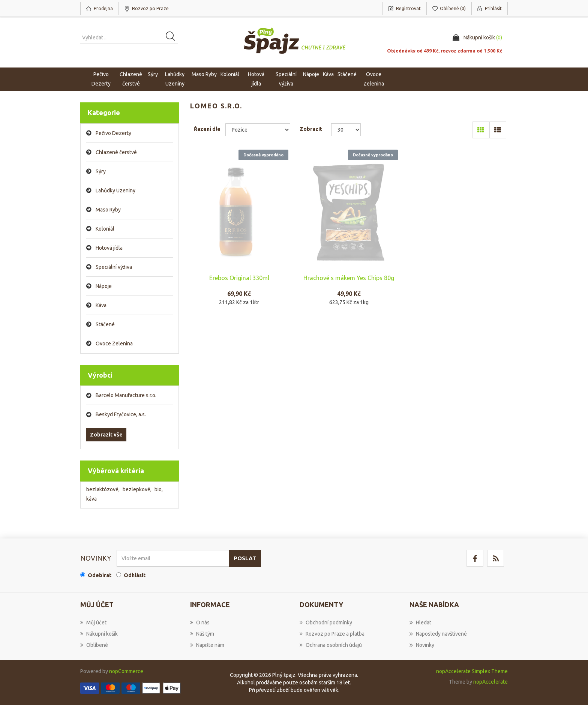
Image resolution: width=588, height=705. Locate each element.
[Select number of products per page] (346, 130)
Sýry (101, 171)
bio (159, 489)
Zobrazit (311, 129)
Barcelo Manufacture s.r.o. (126, 395)
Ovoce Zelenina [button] (374, 79)
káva (91, 499)
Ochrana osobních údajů (331, 645)
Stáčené (105, 324)
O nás (200, 622)
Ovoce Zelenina (114, 343)
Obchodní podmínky (326, 622)
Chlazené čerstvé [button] (131, 79)
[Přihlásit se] (173, 558)
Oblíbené (94, 645)
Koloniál (105, 229)
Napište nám (207, 645)
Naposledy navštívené (438, 634)
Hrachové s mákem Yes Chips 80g (349, 278)
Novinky (422, 645)
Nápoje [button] (311, 74)
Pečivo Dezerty (113, 133)
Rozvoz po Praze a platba (332, 634)
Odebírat (100, 575)
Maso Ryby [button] (204, 74)
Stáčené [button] (347, 74)
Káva (328, 74)
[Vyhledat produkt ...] (129, 37)
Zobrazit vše (106, 435)
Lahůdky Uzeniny (115, 190)
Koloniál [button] (230, 74)
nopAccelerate (490, 682)
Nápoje (104, 286)
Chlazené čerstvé (116, 152)
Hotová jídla (109, 248)
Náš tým (202, 634)
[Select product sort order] (258, 130)
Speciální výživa (114, 267)
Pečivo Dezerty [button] (101, 79)
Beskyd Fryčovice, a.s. (121, 414)
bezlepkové (137, 489)
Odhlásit (135, 575)
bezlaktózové (103, 489)
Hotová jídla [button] (256, 79)
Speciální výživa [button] (286, 79)
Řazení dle (207, 129)
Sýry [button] (153, 74)
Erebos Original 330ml (239, 278)
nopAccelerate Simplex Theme (472, 671)
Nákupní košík (99, 634)
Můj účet (93, 622)
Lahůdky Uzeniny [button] (175, 79)
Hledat (420, 622)
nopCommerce (126, 671)
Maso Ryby (108, 210)
